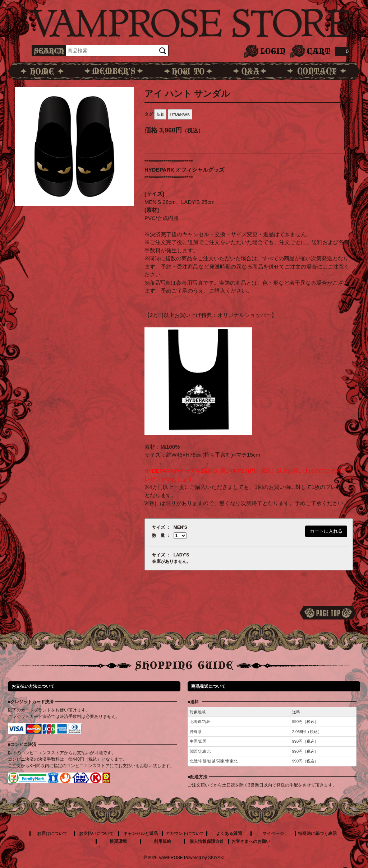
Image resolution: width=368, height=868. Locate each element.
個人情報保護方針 (207, 841)
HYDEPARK (180, 114)
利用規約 (162, 841)
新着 (160, 114)
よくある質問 (229, 834)
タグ (149, 114)
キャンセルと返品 (141, 834)
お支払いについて (96, 834)
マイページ (273, 834)
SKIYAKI (216, 858)
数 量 (158, 536)
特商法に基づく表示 (317, 834)
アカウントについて (185, 834)
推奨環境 (118, 841)
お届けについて (52, 834)
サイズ (158, 527)
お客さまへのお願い (251, 841)
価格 (151, 130)
